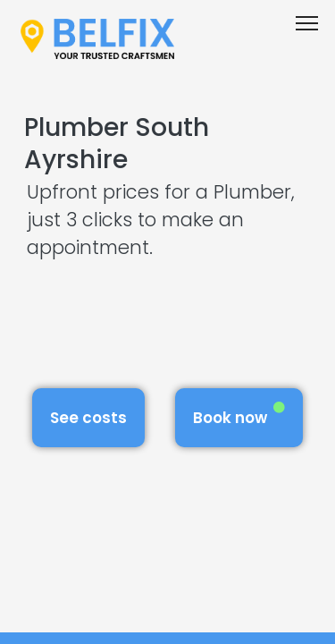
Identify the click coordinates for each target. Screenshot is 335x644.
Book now (239, 415)
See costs (88, 418)
